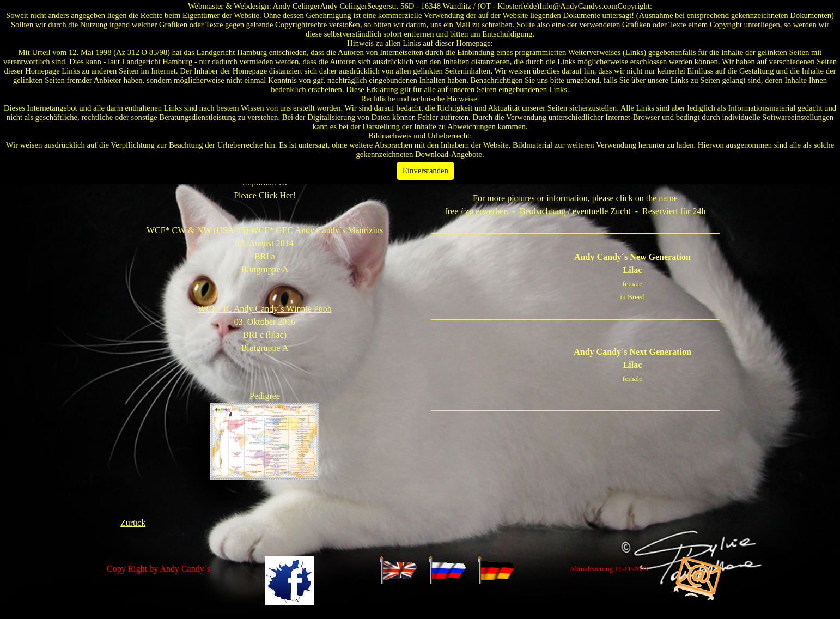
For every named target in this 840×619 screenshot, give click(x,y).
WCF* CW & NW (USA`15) (265, 230)
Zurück (133, 523)
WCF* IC (265, 309)
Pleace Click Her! (265, 195)
